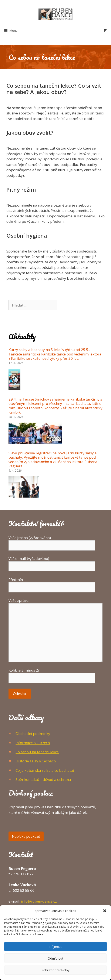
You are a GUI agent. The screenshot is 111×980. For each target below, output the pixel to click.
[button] (105, 911)
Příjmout (56, 947)
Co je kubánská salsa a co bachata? (45, 770)
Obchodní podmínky (33, 734)
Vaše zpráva (55, 603)
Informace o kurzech (33, 743)
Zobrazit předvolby (55, 970)
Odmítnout (55, 958)
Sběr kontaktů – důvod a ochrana (43, 780)
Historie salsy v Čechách (36, 761)
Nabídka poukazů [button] (26, 836)
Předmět (52, 583)
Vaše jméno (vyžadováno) (52, 542)
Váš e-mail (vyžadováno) (52, 562)
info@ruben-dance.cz (39, 901)
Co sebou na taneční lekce (37, 752)
